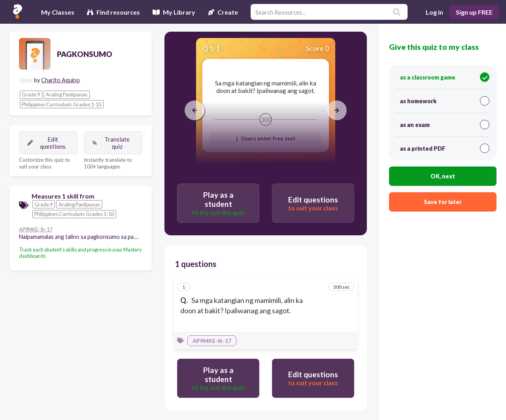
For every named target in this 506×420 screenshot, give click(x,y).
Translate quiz (111, 143)
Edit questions (46, 143)
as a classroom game (445, 77)
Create (223, 12)
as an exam (445, 125)
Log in (434, 12)
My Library (174, 12)
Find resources (113, 12)
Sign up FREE (474, 12)
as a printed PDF (445, 148)
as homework (445, 101)
